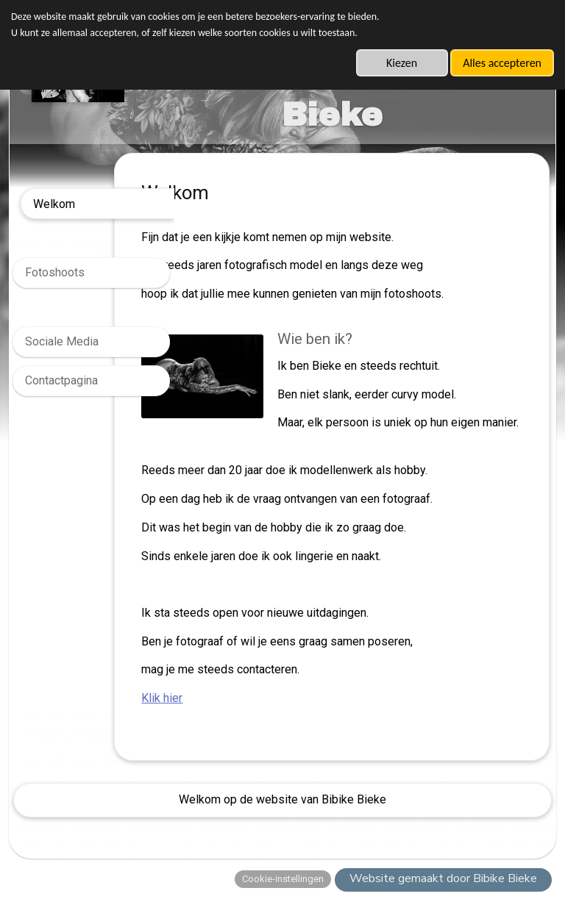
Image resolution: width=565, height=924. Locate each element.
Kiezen (402, 63)
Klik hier (222, 715)
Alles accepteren (502, 63)
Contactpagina (61, 380)
